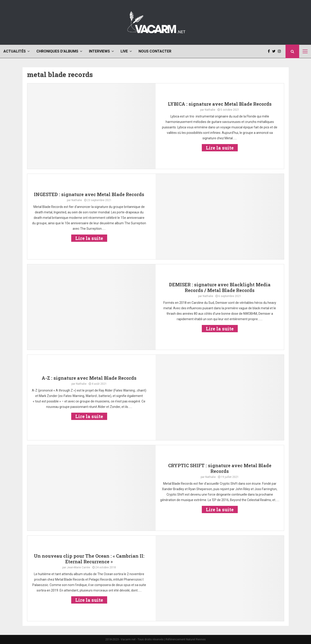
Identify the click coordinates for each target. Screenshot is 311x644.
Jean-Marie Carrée (78, 567)
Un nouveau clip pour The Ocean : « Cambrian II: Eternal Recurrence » (89, 559)
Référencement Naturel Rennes (186, 639)
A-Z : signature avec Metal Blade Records (89, 378)
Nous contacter (155, 51)
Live (124, 51)
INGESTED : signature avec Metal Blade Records (89, 194)
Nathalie (210, 110)
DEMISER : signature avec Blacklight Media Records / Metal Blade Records (220, 287)
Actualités (15, 51)
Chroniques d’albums (57, 51)
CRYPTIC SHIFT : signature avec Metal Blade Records (220, 468)
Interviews (99, 51)
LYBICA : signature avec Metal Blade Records (220, 104)
